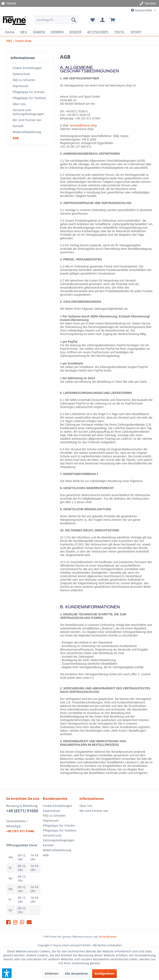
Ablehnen (52, 973)
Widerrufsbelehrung (27, 132)
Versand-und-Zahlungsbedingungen (28, 112)
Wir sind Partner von (27, 120)
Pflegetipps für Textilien (29, 98)
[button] (7, 973)
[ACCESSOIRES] (98, 32)
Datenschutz (21, 74)
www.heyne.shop (82, 129)
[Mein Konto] (102, 20)
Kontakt (18, 126)
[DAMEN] (39, 32)
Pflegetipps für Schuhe (29, 92)
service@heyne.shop (83, 125)
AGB (16, 138)
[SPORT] (136, 32)
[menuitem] (56, 20)
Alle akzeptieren (76, 973)
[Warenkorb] (113, 20)
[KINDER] (75, 32)
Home (8, 3)
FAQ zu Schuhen (24, 80)
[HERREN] (57, 32)
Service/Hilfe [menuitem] (142, 10)
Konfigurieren (104, 973)
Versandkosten (108, 937)
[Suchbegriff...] (56, 20)
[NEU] (24, 32)
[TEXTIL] (120, 32)
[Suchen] (74, 20)
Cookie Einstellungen (27, 68)
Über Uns (19, 104)
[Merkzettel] (92, 20)
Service (149, 3)
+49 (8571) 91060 (22, 811)
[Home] (10, 32)
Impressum (20, 86)
